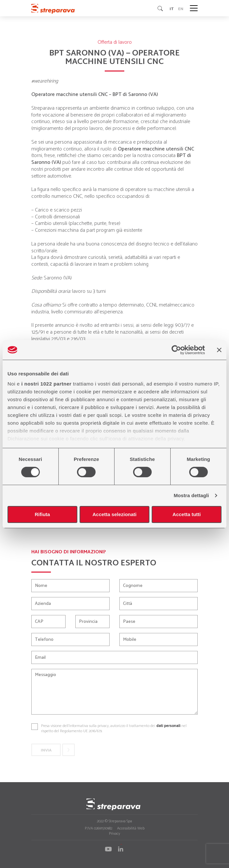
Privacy (114, 834)
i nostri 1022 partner (46, 384)
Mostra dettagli (191, 495)
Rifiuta (42, 514)
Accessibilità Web (131, 828)
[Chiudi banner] (219, 350)
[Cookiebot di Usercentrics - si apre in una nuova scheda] (176, 350)
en (181, 8)
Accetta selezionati (114, 514)
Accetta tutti (187, 514)
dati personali (168, 726)
